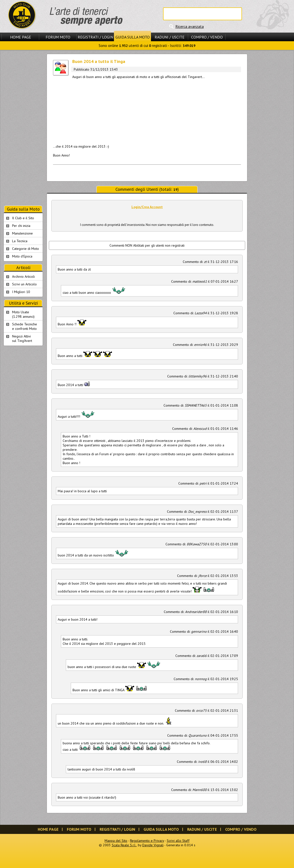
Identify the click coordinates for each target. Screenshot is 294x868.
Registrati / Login (95, 37)
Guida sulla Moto (133, 37)
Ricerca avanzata (190, 26)
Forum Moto (58, 37)
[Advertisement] (147, 111)
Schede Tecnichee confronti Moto (25, 326)
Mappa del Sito (116, 841)
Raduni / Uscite (170, 37)
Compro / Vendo (207, 37)
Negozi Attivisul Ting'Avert (22, 338)
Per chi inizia (21, 226)
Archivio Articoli (23, 276)
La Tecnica (20, 241)
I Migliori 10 (21, 292)
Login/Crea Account (147, 207)
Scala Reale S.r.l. (124, 845)
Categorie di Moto (26, 249)
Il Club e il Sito (23, 218)
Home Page (21, 37)
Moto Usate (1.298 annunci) (23, 314)
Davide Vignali (153, 845)
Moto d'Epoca (22, 256)
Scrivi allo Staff (178, 841)
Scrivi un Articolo (24, 284)
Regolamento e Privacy (147, 841)
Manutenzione (22, 233)
